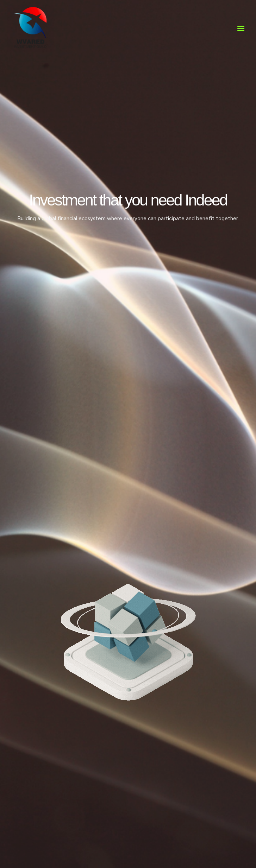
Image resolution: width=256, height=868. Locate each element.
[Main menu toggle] (241, 33)
